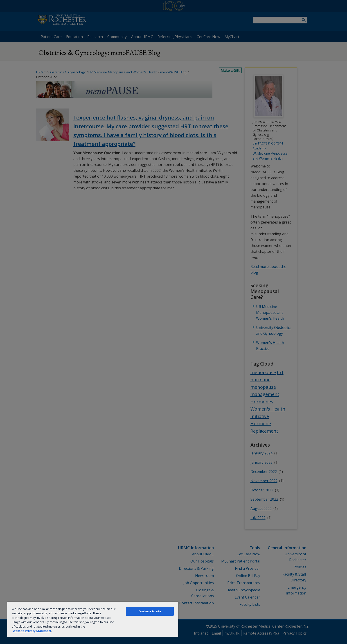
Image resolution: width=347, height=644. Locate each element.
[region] (93, 619)
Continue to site (150, 611)
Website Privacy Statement (32, 631)
